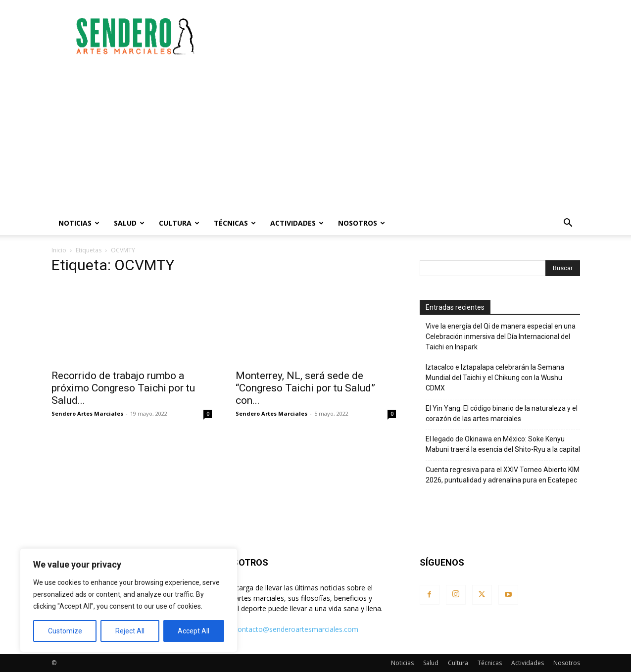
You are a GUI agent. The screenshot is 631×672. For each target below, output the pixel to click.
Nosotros (362, 223)
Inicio (59, 250)
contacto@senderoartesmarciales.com (296, 629)
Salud (129, 223)
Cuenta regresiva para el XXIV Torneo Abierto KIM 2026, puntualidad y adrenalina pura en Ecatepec (503, 475)
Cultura (179, 223)
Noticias (79, 223)
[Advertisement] (400, 36)
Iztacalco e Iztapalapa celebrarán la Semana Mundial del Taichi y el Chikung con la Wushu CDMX (495, 378)
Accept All (194, 631)
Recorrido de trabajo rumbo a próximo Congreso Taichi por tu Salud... (123, 388)
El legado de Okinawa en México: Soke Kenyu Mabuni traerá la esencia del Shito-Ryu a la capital (503, 444)
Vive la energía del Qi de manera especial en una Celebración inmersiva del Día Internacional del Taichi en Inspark (501, 336)
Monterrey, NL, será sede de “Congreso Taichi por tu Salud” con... (305, 388)
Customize (65, 631)
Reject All (130, 631)
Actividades (297, 223)
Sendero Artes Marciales (87, 413)
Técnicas (235, 223)
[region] (129, 600)
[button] (568, 224)
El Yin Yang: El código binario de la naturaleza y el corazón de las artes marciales (502, 413)
